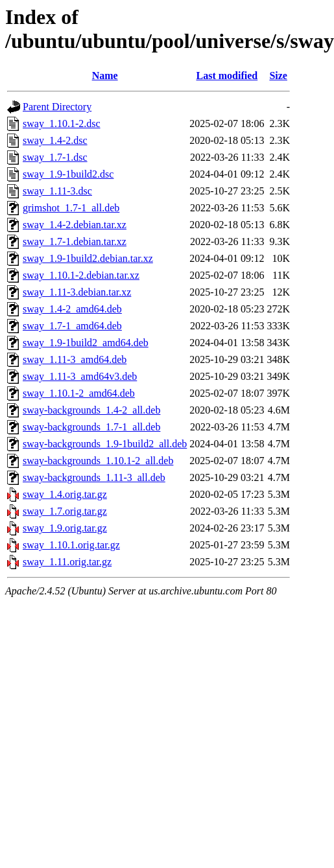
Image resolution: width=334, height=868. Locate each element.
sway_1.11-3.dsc (57, 191)
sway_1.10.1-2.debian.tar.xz (81, 275)
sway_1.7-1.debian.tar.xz (75, 241)
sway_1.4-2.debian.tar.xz (75, 225)
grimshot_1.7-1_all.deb (71, 208)
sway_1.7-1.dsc (55, 157)
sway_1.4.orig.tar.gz (65, 494)
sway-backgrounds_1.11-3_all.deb (94, 477)
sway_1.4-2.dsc (55, 140)
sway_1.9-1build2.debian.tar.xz (88, 258)
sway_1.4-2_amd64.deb (72, 309)
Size (278, 76)
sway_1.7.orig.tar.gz (65, 511)
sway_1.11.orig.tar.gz (67, 562)
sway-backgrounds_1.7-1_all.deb (91, 427)
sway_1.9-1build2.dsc (68, 174)
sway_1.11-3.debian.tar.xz (77, 292)
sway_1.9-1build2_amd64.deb (86, 343)
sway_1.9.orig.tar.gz (65, 528)
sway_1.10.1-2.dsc (62, 123)
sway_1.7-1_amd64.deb (72, 326)
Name (105, 76)
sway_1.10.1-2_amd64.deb (79, 393)
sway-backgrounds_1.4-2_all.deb (91, 410)
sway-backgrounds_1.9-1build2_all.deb (105, 444)
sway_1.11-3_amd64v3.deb (80, 376)
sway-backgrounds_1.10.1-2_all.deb (98, 461)
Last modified (227, 76)
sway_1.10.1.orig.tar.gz (71, 545)
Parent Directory (57, 107)
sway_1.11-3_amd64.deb (75, 359)
